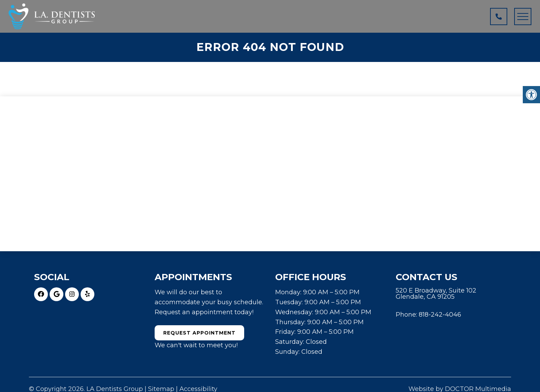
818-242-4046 (440, 315)
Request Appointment (199, 333)
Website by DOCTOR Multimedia (460, 389)
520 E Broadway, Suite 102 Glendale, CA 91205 (436, 294)
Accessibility (198, 389)
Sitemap (161, 389)
